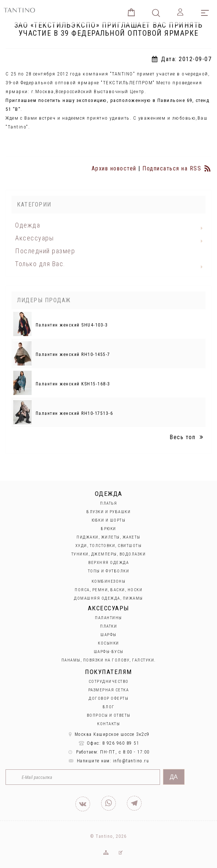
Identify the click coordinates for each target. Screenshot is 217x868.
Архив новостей (114, 168)
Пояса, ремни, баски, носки (108, 590)
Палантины (108, 618)
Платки (108, 626)
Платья (108, 503)
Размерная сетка (109, 690)
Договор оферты (108, 698)
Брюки (108, 529)
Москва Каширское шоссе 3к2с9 (108, 734)
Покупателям (108, 672)
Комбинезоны (109, 581)
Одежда (28, 225)
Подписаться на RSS (177, 168)
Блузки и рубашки (108, 512)
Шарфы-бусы (109, 652)
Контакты (108, 724)
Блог (109, 707)
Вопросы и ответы (109, 715)
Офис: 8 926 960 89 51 (109, 743)
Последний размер (45, 251)
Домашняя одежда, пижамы (108, 598)
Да (174, 777)
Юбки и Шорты (108, 520)
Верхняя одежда (108, 563)
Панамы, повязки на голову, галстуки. (109, 660)
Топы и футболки (109, 571)
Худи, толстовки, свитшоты (109, 546)
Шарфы (108, 635)
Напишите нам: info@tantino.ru (109, 761)
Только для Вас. (40, 264)
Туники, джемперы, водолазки (109, 554)
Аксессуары (34, 238)
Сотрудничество (109, 682)
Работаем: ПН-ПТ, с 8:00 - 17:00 (108, 752)
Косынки (108, 643)
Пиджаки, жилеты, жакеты (108, 537)
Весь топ (188, 437)
